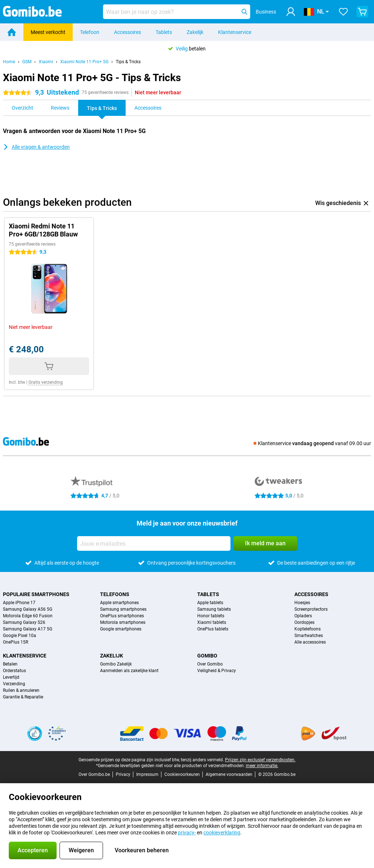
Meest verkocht (48, 32)
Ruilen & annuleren (21, 690)
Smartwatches (309, 636)
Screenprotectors (311, 609)
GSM (27, 62)
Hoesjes (302, 603)
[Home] (12, 32)
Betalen (10, 664)
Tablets (164, 32)
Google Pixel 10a (20, 636)
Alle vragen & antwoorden (36, 147)
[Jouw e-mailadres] (154, 543)
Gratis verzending (46, 382)
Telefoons (115, 594)
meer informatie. (262, 766)
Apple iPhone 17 (19, 603)
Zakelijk (195, 32)
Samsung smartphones (123, 609)
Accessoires (127, 32)
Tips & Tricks (128, 62)
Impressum (147, 774)
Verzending (14, 684)
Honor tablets (211, 616)
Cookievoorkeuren (182, 774)
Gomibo (207, 656)
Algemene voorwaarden (229, 774)
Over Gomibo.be (94, 774)
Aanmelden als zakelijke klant (129, 671)
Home (9, 62)
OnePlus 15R (16, 642)
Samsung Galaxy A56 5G (28, 609)
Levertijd (11, 677)
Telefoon (90, 32)
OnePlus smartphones (122, 616)
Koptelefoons (308, 629)
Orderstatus (14, 671)
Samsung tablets (214, 609)
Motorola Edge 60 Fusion (28, 616)
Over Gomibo (210, 664)
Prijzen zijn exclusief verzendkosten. (260, 760)
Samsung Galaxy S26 (24, 622)
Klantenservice (235, 32)
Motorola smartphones (123, 622)
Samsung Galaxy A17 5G (28, 629)
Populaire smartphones (36, 594)
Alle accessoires (310, 642)
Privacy (123, 774)
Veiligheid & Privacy (217, 671)
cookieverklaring (222, 833)
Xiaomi (46, 62)
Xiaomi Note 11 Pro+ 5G (84, 62)
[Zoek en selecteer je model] (177, 12)
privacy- (187, 833)
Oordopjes (304, 622)
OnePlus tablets (213, 629)
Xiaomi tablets (212, 622)
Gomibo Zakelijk (116, 664)
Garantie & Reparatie (23, 697)
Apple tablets (210, 603)
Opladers (303, 616)
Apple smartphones (119, 603)
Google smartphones (121, 629)
